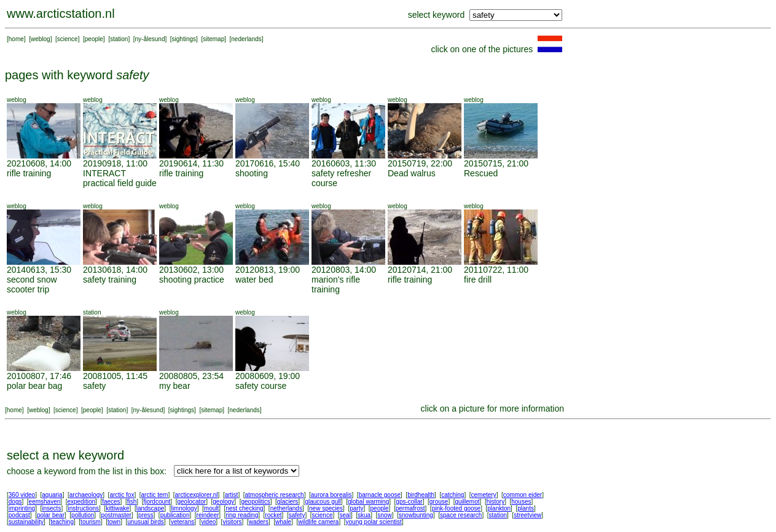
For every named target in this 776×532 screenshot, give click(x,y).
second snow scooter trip (32, 284)
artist (232, 495)
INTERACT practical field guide (120, 178)
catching (453, 495)
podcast (19, 515)
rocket (273, 515)
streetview (527, 515)
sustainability (26, 522)
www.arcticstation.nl (61, 14)
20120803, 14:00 (344, 270)
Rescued (481, 173)
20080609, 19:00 (268, 376)
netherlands (286, 508)
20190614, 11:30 (191, 163)
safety (94, 386)
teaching (62, 522)
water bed (254, 280)
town (114, 522)
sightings (184, 39)
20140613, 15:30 (39, 270)
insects (51, 508)
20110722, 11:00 (496, 270)
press (146, 515)
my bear (175, 386)
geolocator (191, 502)
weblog (41, 39)
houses (521, 502)
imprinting (22, 508)
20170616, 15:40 (268, 163)
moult (211, 508)
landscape (151, 508)
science (68, 39)
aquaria (52, 495)
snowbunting (416, 515)
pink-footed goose (457, 508)
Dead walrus (412, 173)
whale (283, 522)
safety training (110, 280)
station (119, 39)
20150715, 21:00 (496, 163)
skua (364, 515)
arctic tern (155, 495)
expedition (81, 502)
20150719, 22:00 (420, 163)
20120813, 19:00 (268, 270)
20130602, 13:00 (191, 270)
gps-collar (409, 502)
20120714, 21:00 (420, 270)
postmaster (116, 515)
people (94, 39)
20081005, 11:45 (115, 376)
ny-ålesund (150, 39)
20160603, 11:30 (344, 163)
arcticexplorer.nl (197, 495)
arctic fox (122, 495)
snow (384, 515)
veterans (182, 522)
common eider (523, 495)
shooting (252, 173)
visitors (232, 522)
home (16, 39)
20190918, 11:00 (115, 163)
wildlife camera (318, 522)
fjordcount (157, 502)
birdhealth (421, 495)
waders (259, 522)
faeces (111, 502)
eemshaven (45, 502)
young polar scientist (374, 522)
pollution (83, 515)
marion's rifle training (336, 284)
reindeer (208, 515)
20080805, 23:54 (191, 376)
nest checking (244, 508)
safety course (261, 386)
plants (526, 508)
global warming (368, 502)
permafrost (410, 508)
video (208, 522)
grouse (439, 502)
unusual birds (145, 522)
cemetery (484, 495)
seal (345, 515)
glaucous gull (323, 502)
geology (223, 502)
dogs (15, 502)
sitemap (214, 39)
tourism (91, 522)
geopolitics (255, 502)
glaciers (288, 502)
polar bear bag (34, 386)
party (356, 508)
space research (461, 515)
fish (132, 502)
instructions (84, 508)
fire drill (478, 280)
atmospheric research (275, 495)
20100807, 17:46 (39, 376)
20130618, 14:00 (115, 270)
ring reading (242, 515)
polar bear (51, 515)
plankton (499, 508)
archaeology (86, 495)
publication (175, 515)
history (496, 502)
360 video (22, 495)
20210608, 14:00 (39, 163)
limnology (184, 508)
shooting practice (192, 280)
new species (326, 508)
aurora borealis (331, 495)
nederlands (246, 39)
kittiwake (117, 508)
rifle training (29, 173)
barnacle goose (380, 495)
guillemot (468, 502)
